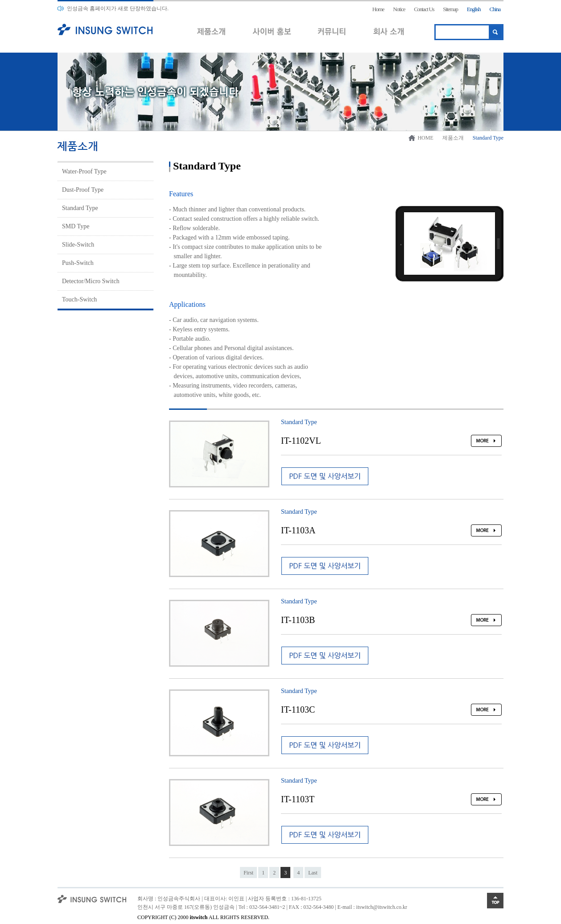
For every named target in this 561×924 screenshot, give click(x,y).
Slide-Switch (78, 245)
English (474, 9)
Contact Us (424, 9)
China (495, 9)
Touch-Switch (79, 299)
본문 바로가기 (0, 0)
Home (378, 9)
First (248, 873)
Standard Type (80, 208)
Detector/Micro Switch (91, 281)
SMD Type (76, 226)
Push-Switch (78, 263)
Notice (399, 9)
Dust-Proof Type (83, 190)
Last (313, 873)
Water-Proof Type (84, 171)
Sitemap (450, 9)
